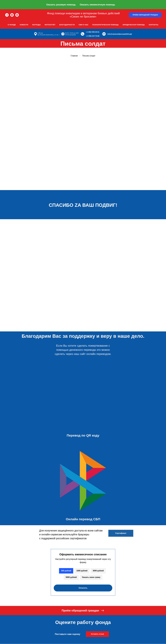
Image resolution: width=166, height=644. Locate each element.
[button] (145, 15)
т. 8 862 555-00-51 (93, 32)
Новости (24, 25)
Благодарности (67, 25)
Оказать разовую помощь (61, 5)
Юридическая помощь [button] (134, 25)
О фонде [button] (12, 25)
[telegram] (7, 15)
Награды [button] (36, 25)
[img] (84, 325)
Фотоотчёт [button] (50, 25)
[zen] (17, 15)
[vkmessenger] (12, 15)
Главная (74, 56)
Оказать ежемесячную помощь (97, 5)
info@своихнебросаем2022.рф (120, 34)
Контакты (154, 25)
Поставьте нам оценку (67, 634)
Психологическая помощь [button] (106, 25)
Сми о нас (84, 25)
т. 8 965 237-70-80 (93, 36)
